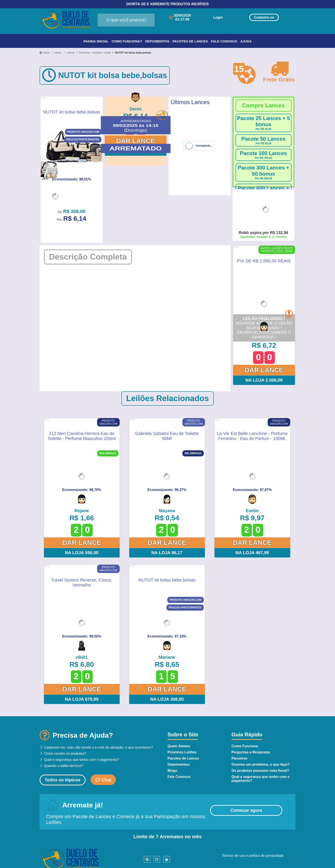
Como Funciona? (127, 41)
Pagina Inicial (96, 41)
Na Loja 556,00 (82, 553)
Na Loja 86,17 (167, 553)
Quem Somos (179, 746)
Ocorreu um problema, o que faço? (261, 764)
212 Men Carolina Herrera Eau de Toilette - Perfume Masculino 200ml (82, 436)
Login (218, 17)
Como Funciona (245, 746)
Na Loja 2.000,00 (264, 380)
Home (58, 53)
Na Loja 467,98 (252, 553)
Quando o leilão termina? (61, 766)
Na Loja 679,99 (82, 699)
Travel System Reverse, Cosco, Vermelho (82, 582)
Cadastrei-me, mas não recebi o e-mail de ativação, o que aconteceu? (96, 747)
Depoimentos (157, 41)
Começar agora (246, 810)
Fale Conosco (224, 41)
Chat (103, 780)
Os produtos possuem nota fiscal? (260, 771)
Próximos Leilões (182, 752)
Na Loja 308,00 (135, 151)
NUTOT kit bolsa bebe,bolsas (133, 53)
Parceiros (240, 758)
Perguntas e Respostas (251, 752)
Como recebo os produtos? (63, 754)
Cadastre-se (264, 17)
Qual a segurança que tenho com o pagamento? (79, 760)
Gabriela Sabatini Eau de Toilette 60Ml (167, 436)
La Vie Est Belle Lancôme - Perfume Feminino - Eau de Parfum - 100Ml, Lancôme (252, 436)
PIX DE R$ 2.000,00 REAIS (264, 261)
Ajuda (246, 41)
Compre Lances (263, 105)
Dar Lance (135, 141)
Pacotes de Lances (190, 41)
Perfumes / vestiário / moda (95, 53)
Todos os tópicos (63, 780)
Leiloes (70, 53)
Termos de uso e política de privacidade (253, 856)
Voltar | (47, 53)
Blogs (172, 771)
